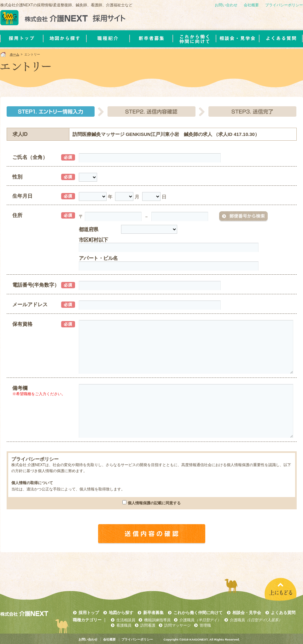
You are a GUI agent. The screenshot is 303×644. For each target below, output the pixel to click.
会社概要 (251, 5)
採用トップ (89, 613)
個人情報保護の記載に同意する (154, 503)
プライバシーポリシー (284, 5)
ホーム (15, 54)
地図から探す (121, 613)
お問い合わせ (226, 5)
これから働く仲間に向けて (198, 613)
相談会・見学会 (247, 613)
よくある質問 (283, 613)
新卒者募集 (153, 613)
